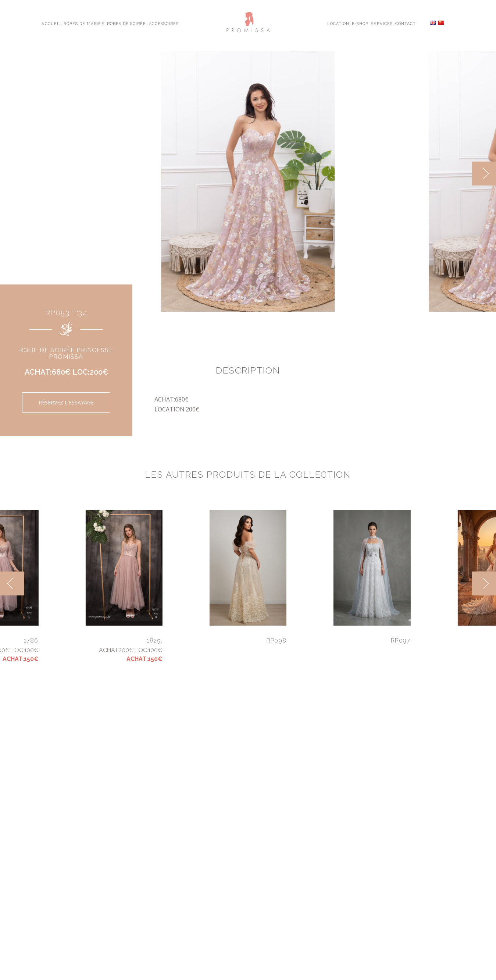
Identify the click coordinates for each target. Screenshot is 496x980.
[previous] (12, 583)
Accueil (51, 23)
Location (338, 23)
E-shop (360, 23)
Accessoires (164, 23)
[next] (484, 174)
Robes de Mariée (84, 23)
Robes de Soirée (127, 23)
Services (382, 23)
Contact (406, 23)
